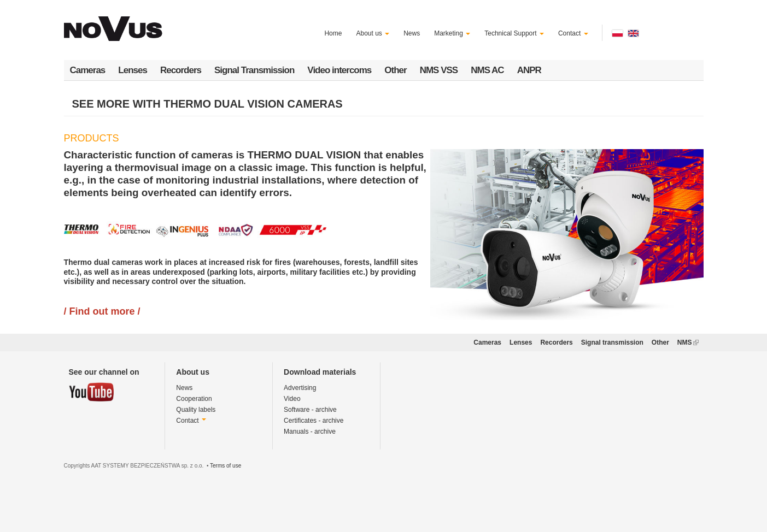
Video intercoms (339, 70)
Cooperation (194, 399)
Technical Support (514, 33)
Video (292, 399)
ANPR (529, 70)
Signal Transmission (254, 70)
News (412, 33)
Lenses (133, 70)
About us (373, 33)
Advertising (300, 388)
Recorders (181, 70)
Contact (573, 33)
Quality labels (196, 410)
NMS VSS (439, 70)
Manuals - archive (310, 431)
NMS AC (487, 70)
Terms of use (226, 466)
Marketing (452, 33)
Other (395, 70)
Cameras (88, 70)
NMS (688, 342)
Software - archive (310, 410)
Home (333, 33)
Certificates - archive (314, 421)
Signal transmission (612, 342)
